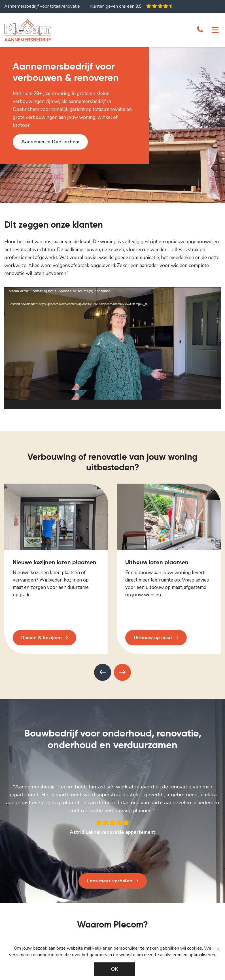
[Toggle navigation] (215, 30)
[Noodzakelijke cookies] (218, 949)
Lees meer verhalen (110, 881)
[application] (112, 348)
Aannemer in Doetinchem (50, 142)
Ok (115, 969)
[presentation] (103, 672)
